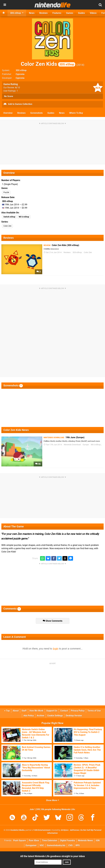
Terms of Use (94, 711)
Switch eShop (9, 217)
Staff (24, 711)
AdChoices (74, 830)
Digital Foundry (68, 840)
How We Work (36, 711)
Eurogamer (31, 845)
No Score (9, 96)
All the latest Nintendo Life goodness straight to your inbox (52, 856)
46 (38, 464)
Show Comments (53, 621)
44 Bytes (65, 830)
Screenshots (37, 113)
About (16, 711)
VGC (42, 845)
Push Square (20, 840)
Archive (41, 716)
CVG (70, 845)
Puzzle (6, 192)
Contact (64, 711)
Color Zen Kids (48, 64)
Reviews (21, 113)
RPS (78, 845)
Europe (86, 445)
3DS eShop (21, 70)
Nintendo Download (72, 445)
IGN (98, 840)
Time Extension (50, 840)
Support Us (52, 711)
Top (7, 711)
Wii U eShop (24, 217)
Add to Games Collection (18, 104)
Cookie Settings (55, 716)
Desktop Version (74, 716)
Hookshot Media (17, 830)
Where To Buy (76, 113)
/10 (18, 88)
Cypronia (20, 74)
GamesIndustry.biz (56, 845)
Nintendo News (85, 840)
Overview (8, 113)
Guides (51, 113)
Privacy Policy (78, 711)
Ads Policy (29, 716)
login (56, 649)
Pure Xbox (34, 840)
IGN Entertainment (42, 830)
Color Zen (7, 226)
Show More (53, 800)
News (62, 113)
